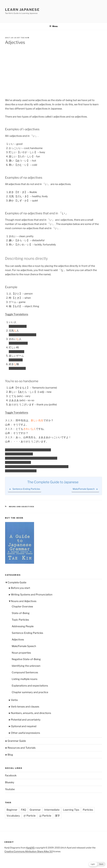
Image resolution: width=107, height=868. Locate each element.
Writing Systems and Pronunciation (32, 595)
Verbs (14, 700)
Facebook (11, 775)
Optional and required (24, 726)
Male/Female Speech (24, 646)
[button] (97, 864)
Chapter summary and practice (30, 692)
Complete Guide (17, 582)
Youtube (10, 789)
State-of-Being (21, 613)
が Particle (30, 816)
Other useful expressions (25, 733)
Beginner (12, 810)
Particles (88, 810)
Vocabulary (13, 816)
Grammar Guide (17, 741)
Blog (10, 755)
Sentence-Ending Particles (27, 633)
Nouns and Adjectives (22, 507)
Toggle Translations (17, 314)
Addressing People (23, 626)
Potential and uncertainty (26, 720)
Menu (53, 26)
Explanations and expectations (30, 686)
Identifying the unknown (26, 666)
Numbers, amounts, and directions (31, 713)
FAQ (23, 810)
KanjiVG (30, 848)
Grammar (35, 810)
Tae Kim (25, 38)
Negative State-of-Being (26, 659)
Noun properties (21, 653)
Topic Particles (20, 620)
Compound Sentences (25, 672)
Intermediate (52, 810)
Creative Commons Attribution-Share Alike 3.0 (29, 851)
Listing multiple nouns (25, 679)
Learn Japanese (22, 10)
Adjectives (18, 640)
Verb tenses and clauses (25, 707)
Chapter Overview (22, 606)
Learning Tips (71, 810)
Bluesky (10, 782)
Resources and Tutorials (22, 748)
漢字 (57, 816)
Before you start (20, 588)
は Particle (45, 816)
